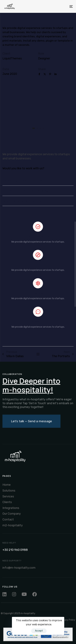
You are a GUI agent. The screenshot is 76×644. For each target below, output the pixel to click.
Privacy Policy (68, 620)
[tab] (38, 181)
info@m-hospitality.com (19, 568)
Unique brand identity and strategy (38, 191)
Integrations (11, 508)
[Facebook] (39, 75)
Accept (39, 631)
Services (8, 496)
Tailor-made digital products (38, 201)
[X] (45, 75)
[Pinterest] (50, 75)
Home (7, 485)
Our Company (12, 514)
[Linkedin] (55, 75)
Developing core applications (38, 181)
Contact (8, 519)
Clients (7, 502)
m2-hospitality (13, 525)
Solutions (9, 491)
